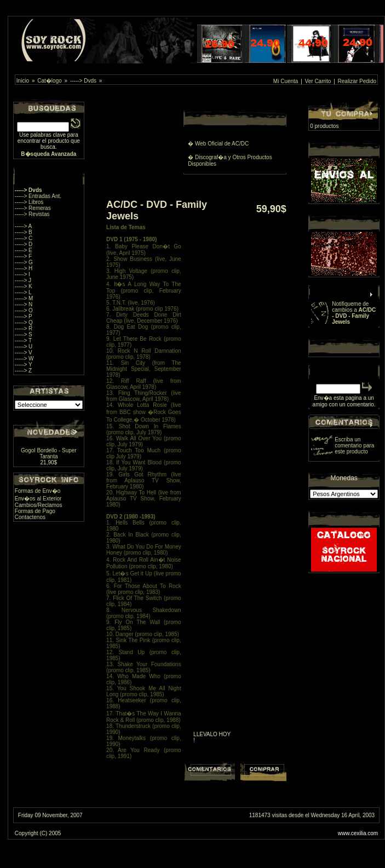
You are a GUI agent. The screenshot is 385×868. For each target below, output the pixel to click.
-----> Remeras (33, 208)
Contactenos (30, 517)
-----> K (24, 286)
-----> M (24, 298)
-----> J (23, 280)
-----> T (23, 340)
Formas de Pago (35, 511)
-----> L (23, 292)
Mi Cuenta (286, 81)
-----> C (24, 238)
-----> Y (24, 365)
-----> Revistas (32, 214)
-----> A (23, 226)
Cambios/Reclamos (39, 505)
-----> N (24, 304)
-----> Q (24, 322)
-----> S (24, 334)
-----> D (24, 244)
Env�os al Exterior (38, 499)
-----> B (24, 232)
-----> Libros (29, 202)
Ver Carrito (318, 81)
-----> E (24, 250)
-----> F (23, 256)
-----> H (24, 268)
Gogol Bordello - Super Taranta (49, 453)
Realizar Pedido (357, 81)
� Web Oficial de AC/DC (218, 144)
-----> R (24, 328)
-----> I (22, 274)
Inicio (23, 81)
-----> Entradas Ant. (38, 196)
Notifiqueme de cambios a (354, 313)
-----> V (24, 353)
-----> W (24, 359)
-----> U (24, 346)
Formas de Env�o (38, 491)
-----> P (24, 316)
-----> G (24, 262)
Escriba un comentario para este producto (354, 445)
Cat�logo (49, 81)
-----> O (24, 310)
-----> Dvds (83, 81)
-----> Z (23, 371)
